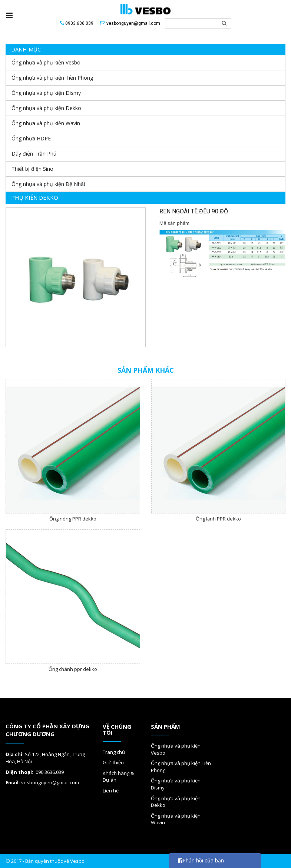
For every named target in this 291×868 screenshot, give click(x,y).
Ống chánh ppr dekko (73, 669)
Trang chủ (114, 752)
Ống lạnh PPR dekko (218, 519)
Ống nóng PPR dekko (73, 519)
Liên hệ (111, 791)
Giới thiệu (113, 762)
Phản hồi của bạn (201, 860)
